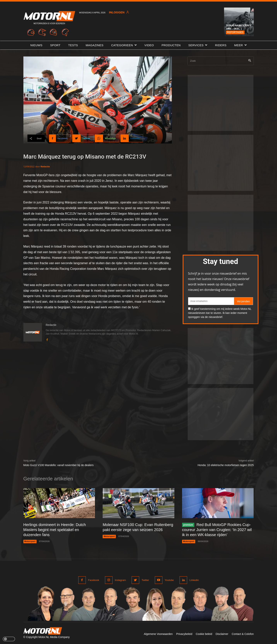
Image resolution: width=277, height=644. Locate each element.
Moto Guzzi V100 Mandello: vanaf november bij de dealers (58, 465)
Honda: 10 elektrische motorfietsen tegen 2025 (226, 465)
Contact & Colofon (243, 634)
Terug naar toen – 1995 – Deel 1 (238, 27)
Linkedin (194, 580)
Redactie (45, 166)
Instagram (120, 580)
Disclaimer (222, 634)
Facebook (94, 580)
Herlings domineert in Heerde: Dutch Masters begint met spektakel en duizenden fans (55, 530)
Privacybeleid (184, 634)
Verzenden (243, 301)
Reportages (235, 32)
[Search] (250, 61)
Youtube (169, 580)
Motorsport (30, 541)
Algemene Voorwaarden (158, 634)
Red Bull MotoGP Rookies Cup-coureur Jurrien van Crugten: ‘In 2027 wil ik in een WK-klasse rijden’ (217, 530)
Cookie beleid (204, 634)
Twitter (145, 580)
